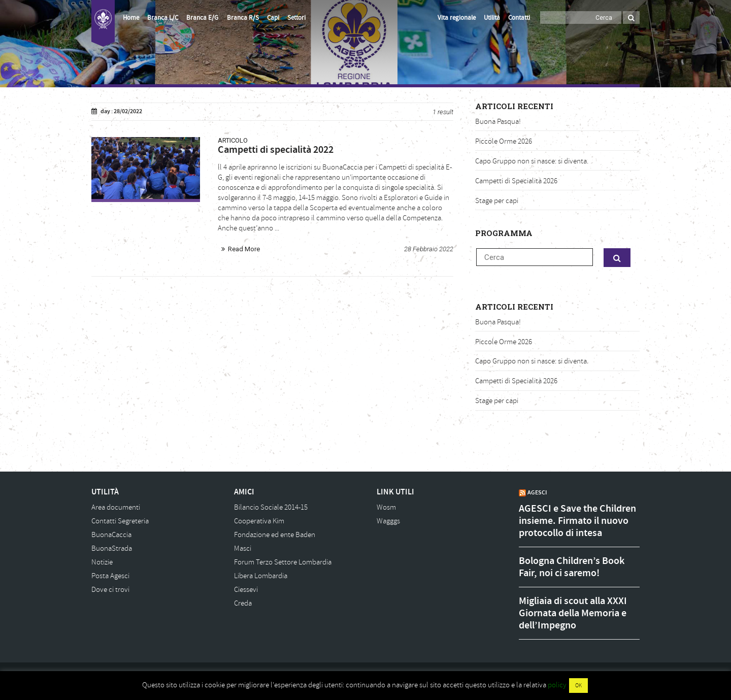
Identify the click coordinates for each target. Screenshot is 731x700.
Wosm (386, 507)
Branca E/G (202, 18)
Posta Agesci (110, 576)
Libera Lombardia (261, 576)
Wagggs (388, 521)
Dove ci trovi (110, 590)
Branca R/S (243, 18)
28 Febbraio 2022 (429, 249)
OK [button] (578, 686)
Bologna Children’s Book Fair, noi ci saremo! (572, 567)
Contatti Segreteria (120, 521)
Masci (243, 548)
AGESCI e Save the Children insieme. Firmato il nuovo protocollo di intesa (577, 521)
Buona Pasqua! (498, 122)
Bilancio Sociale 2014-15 (271, 507)
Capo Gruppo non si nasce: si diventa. (532, 161)
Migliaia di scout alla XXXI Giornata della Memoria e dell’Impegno (573, 613)
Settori (296, 18)
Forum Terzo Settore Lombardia (283, 562)
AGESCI (537, 492)
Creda (243, 603)
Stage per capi (497, 201)
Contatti (519, 18)
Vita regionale (457, 18)
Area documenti (116, 507)
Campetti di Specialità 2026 (516, 181)
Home (131, 18)
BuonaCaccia (111, 535)
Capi (273, 18)
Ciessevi (246, 590)
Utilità (492, 18)
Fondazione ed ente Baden (275, 535)
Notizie (102, 562)
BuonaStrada (112, 548)
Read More (244, 249)
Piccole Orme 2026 (504, 141)
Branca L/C (163, 18)
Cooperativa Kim (259, 521)
